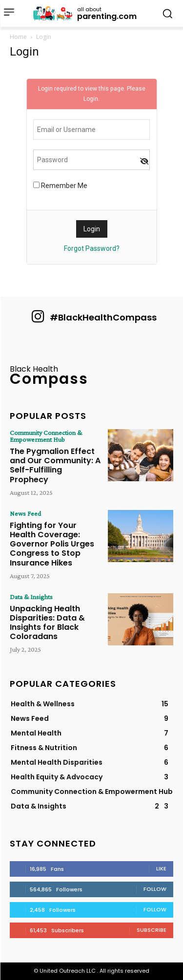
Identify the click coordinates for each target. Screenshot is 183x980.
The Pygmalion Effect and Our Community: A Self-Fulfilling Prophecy (55, 465)
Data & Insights (31, 597)
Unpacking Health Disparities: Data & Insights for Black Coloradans (47, 623)
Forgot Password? (92, 248)
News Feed (25, 513)
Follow (155, 889)
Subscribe (152, 930)
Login (91, 99)
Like (161, 868)
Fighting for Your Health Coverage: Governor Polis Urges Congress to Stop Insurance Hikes (52, 544)
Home (18, 37)
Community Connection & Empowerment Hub (46, 436)
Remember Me (60, 186)
